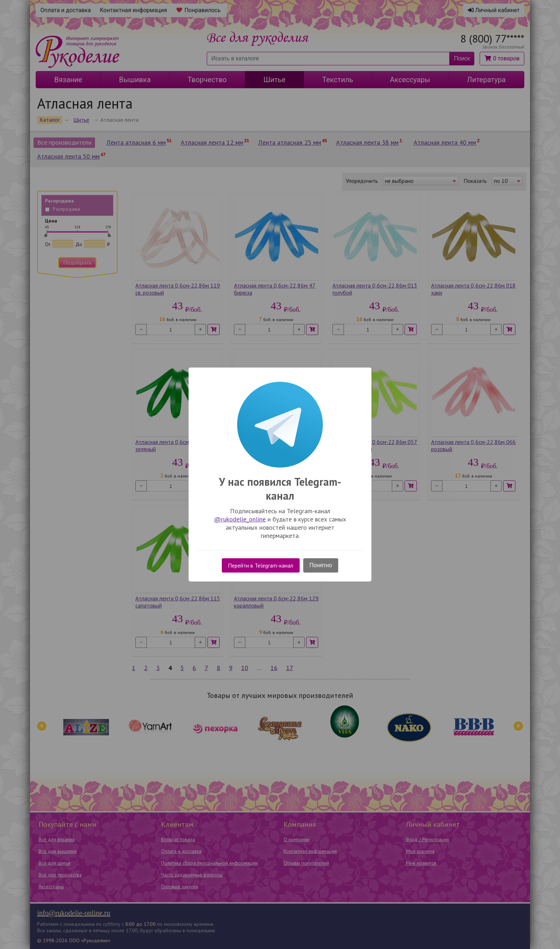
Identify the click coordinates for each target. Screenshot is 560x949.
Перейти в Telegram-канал (261, 565)
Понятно (321, 565)
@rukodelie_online (240, 519)
